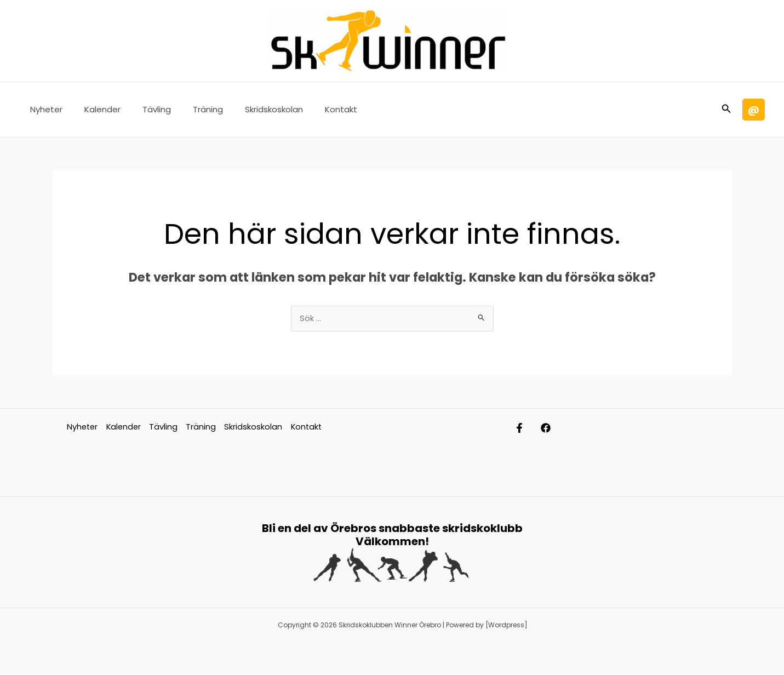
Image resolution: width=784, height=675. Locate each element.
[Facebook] (557, 429)
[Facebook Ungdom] (519, 429)
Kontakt (311, 109)
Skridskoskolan (249, 109)
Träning (189, 109)
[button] (726, 110)
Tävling (143, 109)
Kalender (94, 109)
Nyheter (44, 109)
